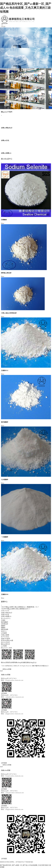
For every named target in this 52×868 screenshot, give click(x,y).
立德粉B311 (5, 370)
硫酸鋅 (3, 626)
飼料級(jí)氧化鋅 (6, 273)
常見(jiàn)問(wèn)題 (7, 640)
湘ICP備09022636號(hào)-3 (40, 666)
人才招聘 (4, 646)
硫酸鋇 (3, 628)
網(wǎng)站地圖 (20, 663)
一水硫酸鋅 (5, 537)
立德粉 (3, 620)
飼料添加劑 (5, 629)
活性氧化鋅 (5, 624)
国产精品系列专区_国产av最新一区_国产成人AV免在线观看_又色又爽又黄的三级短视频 (26, 8)
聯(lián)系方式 (5, 644)
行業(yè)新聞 (5, 635)
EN (4, 27)
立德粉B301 (5, 594)
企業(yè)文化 (5, 140)
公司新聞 (4, 633)
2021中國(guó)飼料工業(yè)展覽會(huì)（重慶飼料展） (18, 607)
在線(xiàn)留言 (6, 639)
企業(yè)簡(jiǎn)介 (7, 128)
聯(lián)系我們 (5, 663)
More (3, 223)
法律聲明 (13, 663)
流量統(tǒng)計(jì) (31, 663)
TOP (1, 671)
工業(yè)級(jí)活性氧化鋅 (9, 313)
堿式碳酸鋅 (5, 422)
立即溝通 (4, 693)
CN (2, 27)
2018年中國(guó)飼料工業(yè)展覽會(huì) (14, 609)
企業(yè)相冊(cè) (6, 153)
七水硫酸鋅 (5, 480)
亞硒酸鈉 (4, 220)
